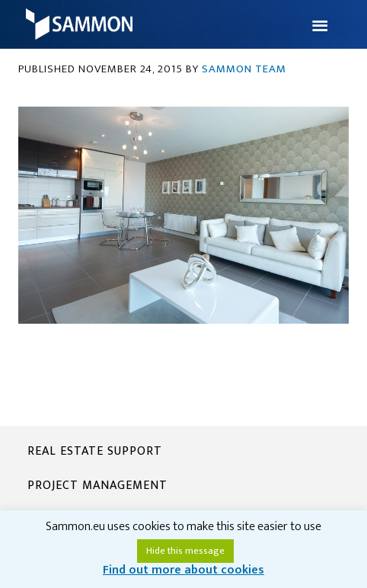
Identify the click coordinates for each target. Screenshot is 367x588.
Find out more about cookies (183, 570)
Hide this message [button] (185, 551)
